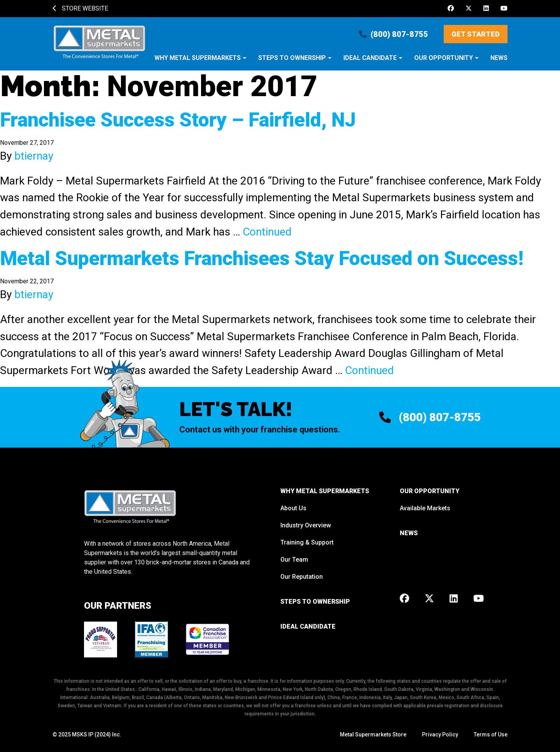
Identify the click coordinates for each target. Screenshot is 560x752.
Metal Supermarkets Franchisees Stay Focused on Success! (262, 258)
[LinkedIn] (486, 9)
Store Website (80, 8)
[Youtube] (504, 9)
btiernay (34, 156)
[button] (200, 62)
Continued (267, 232)
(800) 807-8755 (394, 34)
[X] (469, 9)
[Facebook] (451, 9)
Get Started (476, 34)
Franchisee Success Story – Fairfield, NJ (178, 120)
